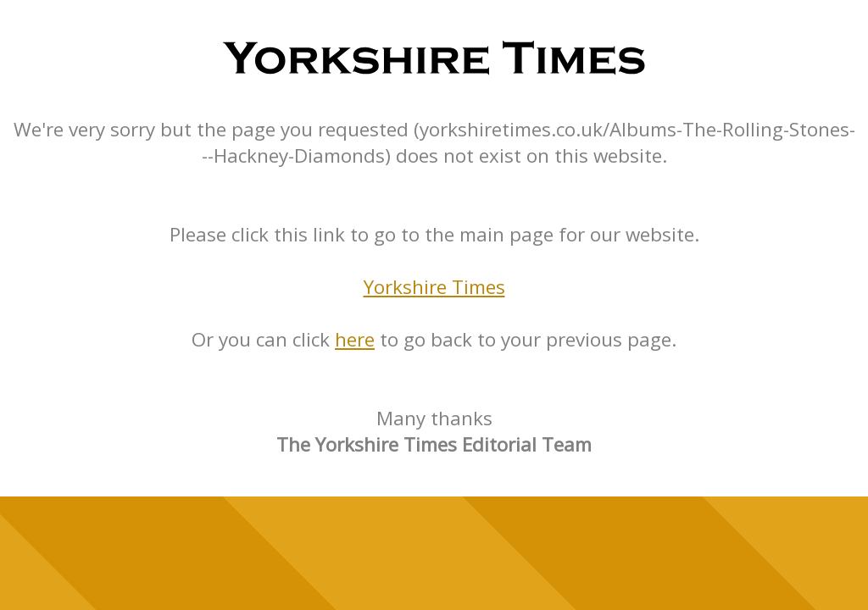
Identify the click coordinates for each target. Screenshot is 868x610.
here (355, 339)
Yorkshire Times (434, 287)
